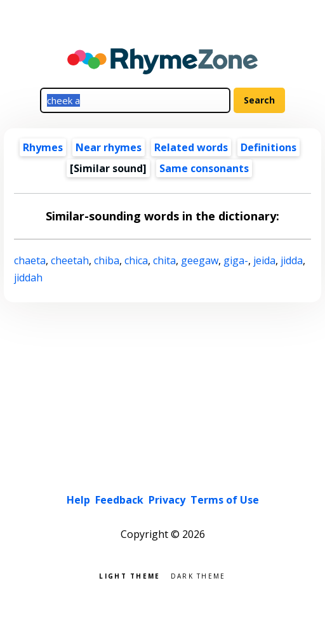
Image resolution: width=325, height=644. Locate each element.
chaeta (30, 260)
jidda (292, 260)
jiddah (28, 278)
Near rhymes (109, 147)
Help (78, 500)
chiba (107, 260)
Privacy (167, 500)
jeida (264, 260)
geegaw (200, 260)
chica (136, 260)
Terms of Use (225, 500)
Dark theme (198, 575)
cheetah (70, 260)
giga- (236, 260)
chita (164, 260)
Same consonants (204, 168)
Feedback (119, 500)
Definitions (269, 147)
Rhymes (43, 147)
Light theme (129, 575)
